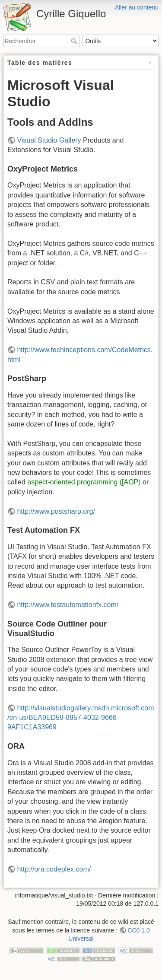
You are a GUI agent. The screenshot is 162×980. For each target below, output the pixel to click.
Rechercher (75, 41)
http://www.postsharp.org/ (56, 511)
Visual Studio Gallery (49, 140)
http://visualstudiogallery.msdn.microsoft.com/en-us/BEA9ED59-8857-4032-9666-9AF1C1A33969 (81, 718)
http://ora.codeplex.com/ (54, 869)
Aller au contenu (137, 7)
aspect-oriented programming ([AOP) (84, 482)
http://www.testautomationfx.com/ (68, 605)
